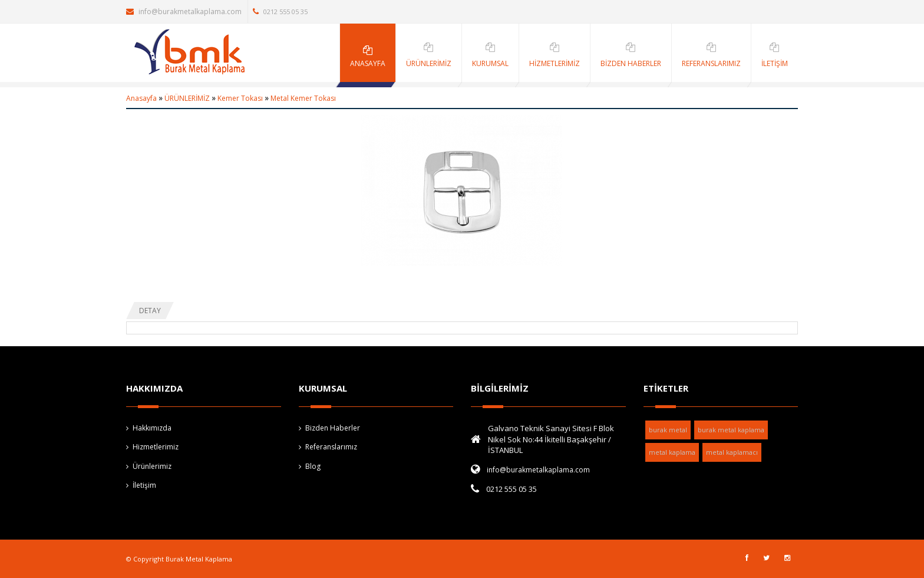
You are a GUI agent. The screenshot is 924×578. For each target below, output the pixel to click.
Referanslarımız (331, 447)
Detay (150, 311)
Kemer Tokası (240, 98)
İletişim (144, 485)
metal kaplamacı (732, 452)
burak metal (668, 430)
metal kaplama (672, 452)
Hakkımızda (152, 428)
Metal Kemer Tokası (303, 98)
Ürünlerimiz (152, 466)
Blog (313, 466)
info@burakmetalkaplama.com (184, 12)
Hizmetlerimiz (156, 447)
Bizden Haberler (333, 428)
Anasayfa (141, 98)
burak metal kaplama (731, 430)
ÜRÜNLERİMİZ (187, 98)
